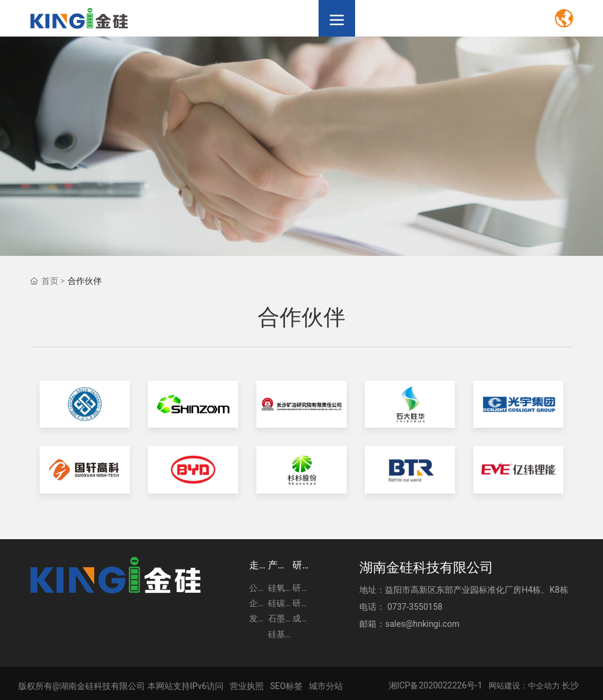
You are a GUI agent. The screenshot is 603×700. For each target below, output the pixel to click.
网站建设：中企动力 (524, 686)
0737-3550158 (415, 607)
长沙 (570, 685)
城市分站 (326, 686)
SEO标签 (286, 686)
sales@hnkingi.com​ (422, 624)
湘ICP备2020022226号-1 (435, 685)
